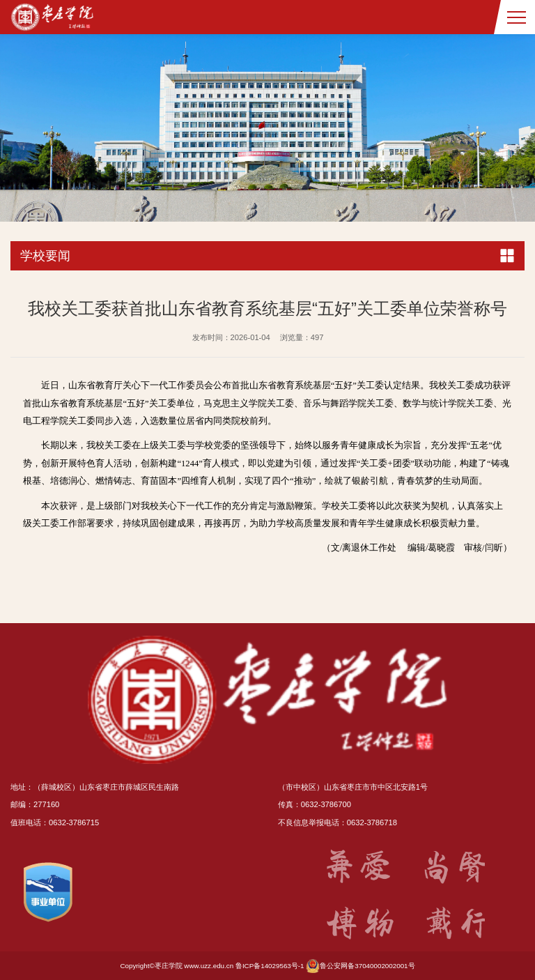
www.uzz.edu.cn (209, 966)
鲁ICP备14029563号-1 (270, 966)
